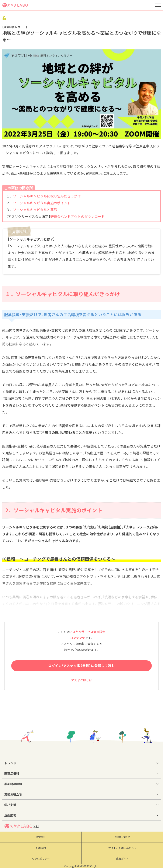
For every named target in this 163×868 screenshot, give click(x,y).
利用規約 (41, 848)
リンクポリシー (41, 859)
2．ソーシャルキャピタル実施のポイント (54, 510)
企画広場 (10, 815)
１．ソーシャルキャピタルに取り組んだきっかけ (63, 294)
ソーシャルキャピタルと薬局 (35, 210)
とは (22, 826)
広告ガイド (122, 859)
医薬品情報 (12, 773)
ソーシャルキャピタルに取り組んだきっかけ (47, 196)
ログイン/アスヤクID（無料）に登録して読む (81, 666)
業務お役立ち (13, 794)
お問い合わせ (122, 837)
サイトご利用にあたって (122, 848)
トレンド (10, 763)
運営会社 (41, 837)
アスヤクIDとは (81, 680)
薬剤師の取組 (13, 784)
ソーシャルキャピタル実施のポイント (42, 203)
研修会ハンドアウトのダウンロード (77, 216)
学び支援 (10, 805)
